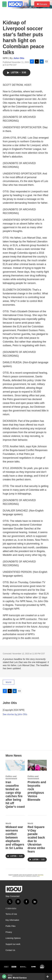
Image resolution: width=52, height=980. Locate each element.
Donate (43, 4)
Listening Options (13, 938)
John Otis (19, 58)
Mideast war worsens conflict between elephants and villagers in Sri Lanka (15, 837)
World (9, 682)
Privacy (9, 932)
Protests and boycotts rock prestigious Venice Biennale (37, 791)
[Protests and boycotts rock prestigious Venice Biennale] (37, 765)
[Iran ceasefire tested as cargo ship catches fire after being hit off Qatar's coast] (15, 765)
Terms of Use (11, 914)
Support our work (13, 944)
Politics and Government (11, 777)
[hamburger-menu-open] (4, 4)
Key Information (12, 920)
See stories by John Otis (15, 714)
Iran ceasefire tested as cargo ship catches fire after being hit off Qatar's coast (15, 794)
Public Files (11, 926)
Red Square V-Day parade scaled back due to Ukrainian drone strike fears (36, 839)
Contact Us (10, 950)
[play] (4, 976)
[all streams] (48, 976)
